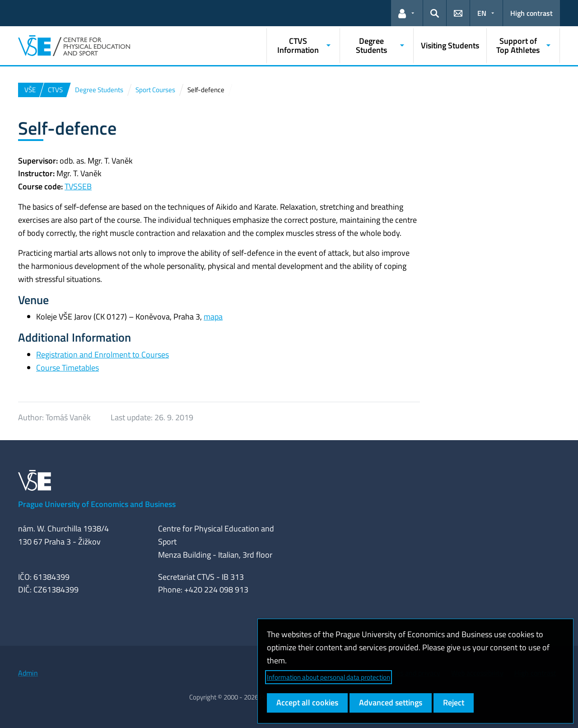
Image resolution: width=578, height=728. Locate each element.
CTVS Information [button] (298, 45)
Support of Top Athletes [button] (518, 45)
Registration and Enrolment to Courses (103, 355)
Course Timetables (68, 368)
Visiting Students (450, 45)
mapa (213, 317)
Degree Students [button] (371, 45)
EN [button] (482, 13)
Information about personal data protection (329, 677)
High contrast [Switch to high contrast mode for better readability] (531, 13)
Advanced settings (391, 702)
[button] (407, 13)
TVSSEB (78, 186)
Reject (454, 702)
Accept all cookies (307, 702)
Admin (28, 673)
